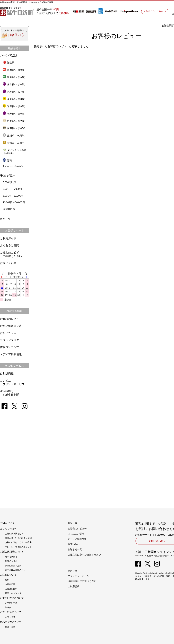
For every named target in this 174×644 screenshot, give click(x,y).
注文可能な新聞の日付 (15, 570)
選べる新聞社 (11, 557)
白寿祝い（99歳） (15, 121)
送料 (7, 580)
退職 (7, 160)
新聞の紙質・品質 (13, 566)
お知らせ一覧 (75, 549)
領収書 (8, 607)
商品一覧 (5, 219)
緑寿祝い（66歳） (15, 77)
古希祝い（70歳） (15, 84)
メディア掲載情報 (11, 354)
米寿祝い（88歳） (15, 106)
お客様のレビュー (11, 319)
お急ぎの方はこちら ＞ (155, 11)
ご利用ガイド (8, 238)
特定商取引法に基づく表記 (82, 581)
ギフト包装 (10, 617)
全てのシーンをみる (12, 166)
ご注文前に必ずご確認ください (11, 254)
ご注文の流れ (11, 589)
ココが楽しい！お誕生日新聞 (18, 538)
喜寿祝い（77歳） (15, 92)
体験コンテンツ (10, 347)
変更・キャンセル (13, 593)
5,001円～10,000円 (13, 196)
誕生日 (8, 62)
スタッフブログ (10, 340)
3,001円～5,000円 (12, 189)
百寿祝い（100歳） (15, 128)
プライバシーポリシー (80, 576)
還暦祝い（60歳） (15, 70)
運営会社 (72, 571)
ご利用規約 (74, 586)
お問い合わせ (8, 263)
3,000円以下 (9, 182)
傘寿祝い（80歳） (15, 99)
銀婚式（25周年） (15, 135)
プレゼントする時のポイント (18, 547)
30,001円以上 (10, 209)
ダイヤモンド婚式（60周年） (14, 152)
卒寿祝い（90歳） (15, 114)
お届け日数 (10, 584)
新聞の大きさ (11, 561)
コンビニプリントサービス (12, 382)
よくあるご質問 (10, 245)
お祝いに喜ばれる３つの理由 (18, 542)
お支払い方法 (11, 603)
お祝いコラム (8, 333)
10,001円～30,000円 (14, 202)
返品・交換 (10, 627)
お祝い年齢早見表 (11, 326)
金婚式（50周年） (15, 143)
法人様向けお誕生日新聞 (10, 393)
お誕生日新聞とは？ (14, 534)
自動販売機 (7, 373)
